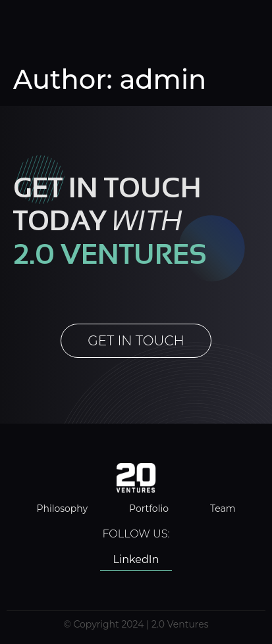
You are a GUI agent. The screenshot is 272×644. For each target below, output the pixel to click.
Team (223, 508)
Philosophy (62, 508)
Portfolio (149, 508)
